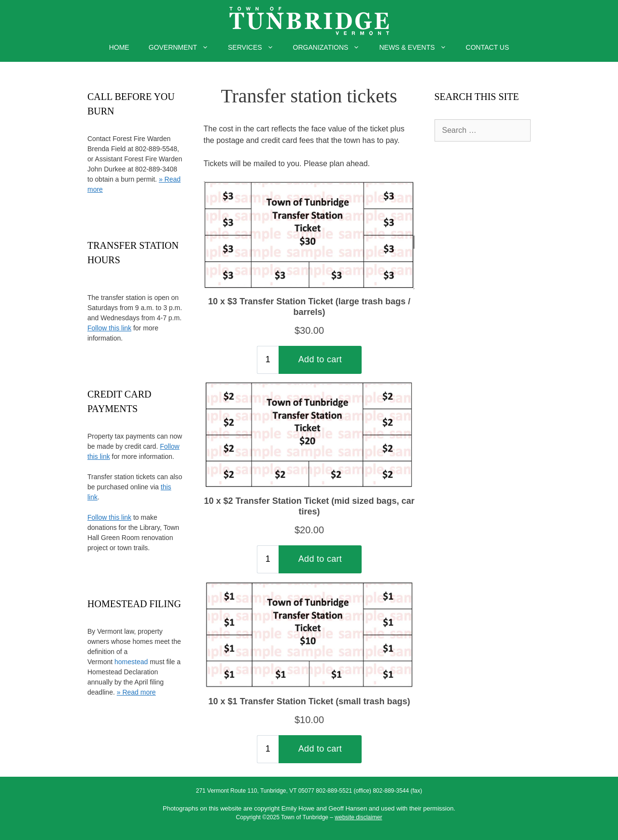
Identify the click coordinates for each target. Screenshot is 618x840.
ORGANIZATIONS (331, 47)
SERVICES (256, 47)
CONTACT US (488, 47)
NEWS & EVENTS (417, 47)
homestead (131, 662)
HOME (119, 47)
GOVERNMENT (183, 47)
